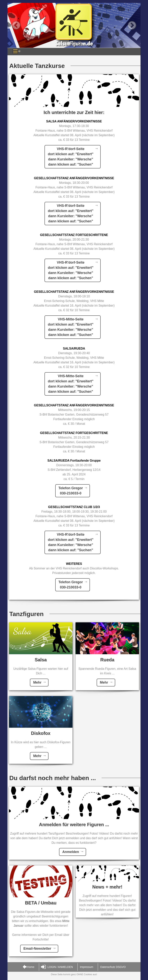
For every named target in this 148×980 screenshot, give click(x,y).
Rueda (107, 660)
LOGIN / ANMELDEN (57, 967)
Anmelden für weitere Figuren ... (74, 825)
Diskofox (41, 733)
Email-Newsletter (37, 949)
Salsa (41, 660)
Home (28, 967)
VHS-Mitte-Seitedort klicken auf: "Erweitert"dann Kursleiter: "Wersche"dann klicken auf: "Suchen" (71, 327)
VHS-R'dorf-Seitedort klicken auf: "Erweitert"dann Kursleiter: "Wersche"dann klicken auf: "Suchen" (71, 157)
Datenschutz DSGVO (113, 967)
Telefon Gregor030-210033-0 (71, 491)
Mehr (37, 682)
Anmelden (71, 852)
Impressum (87, 967)
